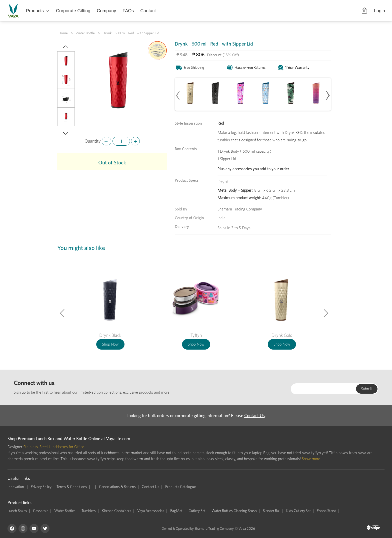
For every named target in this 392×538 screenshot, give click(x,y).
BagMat (176, 511)
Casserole (41, 511)
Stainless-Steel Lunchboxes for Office (54, 447)
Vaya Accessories (151, 511)
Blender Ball (271, 511)
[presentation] (178, 93)
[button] (63, 47)
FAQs (128, 11)
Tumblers (89, 511)
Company (106, 11)
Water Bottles (65, 511)
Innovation (16, 487)
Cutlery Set (197, 511)
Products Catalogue (180, 487)
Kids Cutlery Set (298, 511)
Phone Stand (326, 511)
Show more (311, 459)
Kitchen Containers (116, 511)
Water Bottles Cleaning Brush (234, 511)
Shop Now (110, 344)
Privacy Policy (41, 487)
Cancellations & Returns (117, 487)
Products (35, 11)
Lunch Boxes (17, 511)
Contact (148, 11)
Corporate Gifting (73, 11)
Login (379, 11)
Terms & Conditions (72, 487)
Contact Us (254, 416)
